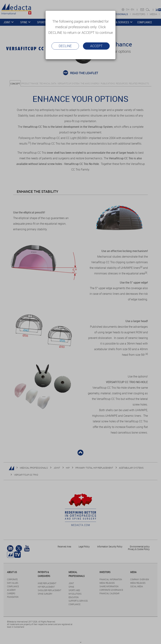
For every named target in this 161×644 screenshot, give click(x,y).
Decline (65, 46)
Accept (96, 46)
